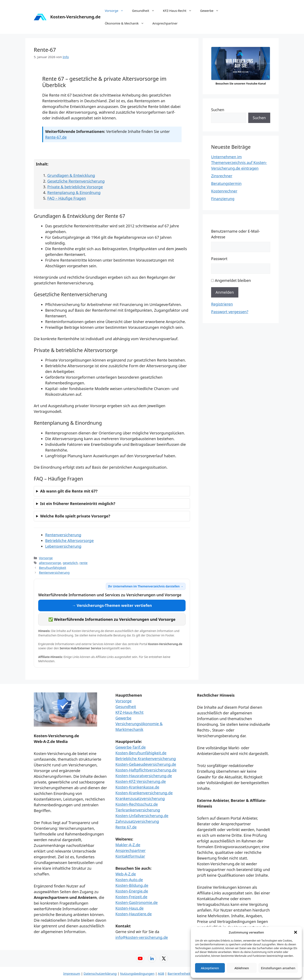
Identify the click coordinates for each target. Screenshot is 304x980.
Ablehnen (242, 968)
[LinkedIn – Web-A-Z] (152, 958)
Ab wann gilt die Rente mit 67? (69, 491)
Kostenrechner (224, 191)
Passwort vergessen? (230, 312)
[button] (296, 932)
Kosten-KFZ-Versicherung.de (141, 781)
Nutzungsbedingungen (137, 973)
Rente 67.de (126, 827)
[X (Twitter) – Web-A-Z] (164, 958)
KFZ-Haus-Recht (179, 11)
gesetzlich (70, 563)
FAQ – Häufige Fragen (67, 198)
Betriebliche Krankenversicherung (146, 759)
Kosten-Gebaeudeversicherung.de (146, 764)
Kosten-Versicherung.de (75, 17)
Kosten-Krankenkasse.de (137, 787)
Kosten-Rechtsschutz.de (137, 804)
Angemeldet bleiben (233, 280)
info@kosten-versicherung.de (142, 937)
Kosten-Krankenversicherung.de (144, 793)
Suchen (218, 110)
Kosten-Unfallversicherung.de (142, 816)
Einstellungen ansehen (278, 968)
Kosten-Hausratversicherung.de (144, 776)
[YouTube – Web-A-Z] (140, 958)
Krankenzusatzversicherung (140, 798)
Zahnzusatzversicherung (137, 821)
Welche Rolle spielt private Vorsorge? (75, 516)
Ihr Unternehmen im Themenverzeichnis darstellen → (146, 586)
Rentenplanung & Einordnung (74, 192)
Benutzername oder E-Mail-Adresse (235, 234)
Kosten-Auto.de (129, 880)
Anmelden (225, 292)
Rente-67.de (56, 137)
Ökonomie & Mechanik (126, 23)
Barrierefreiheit (179, 973)
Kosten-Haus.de (130, 908)
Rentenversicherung (63, 535)
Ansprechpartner (165, 23)
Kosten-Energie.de (132, 891)
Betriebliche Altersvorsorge (69, 541)
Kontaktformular (130, 856)
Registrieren (222, 304)
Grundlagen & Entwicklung (71, 175)
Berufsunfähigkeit (52, 568)
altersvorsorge (50, 563)
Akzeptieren (210, 968)
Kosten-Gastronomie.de (137, 902)
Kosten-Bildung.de (132, 885)
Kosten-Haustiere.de (134, 914)
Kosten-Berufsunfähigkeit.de (141, 753)
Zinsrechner (222, 176)
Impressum (72, 973)
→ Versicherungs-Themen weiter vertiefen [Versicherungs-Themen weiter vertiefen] (112, 605)
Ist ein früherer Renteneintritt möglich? (78, 504)
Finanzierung (223, 199)
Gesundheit (145, 11)
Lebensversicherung (63, 546)
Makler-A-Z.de (128, 845)
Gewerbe (212, 11)
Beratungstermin (226, 183)
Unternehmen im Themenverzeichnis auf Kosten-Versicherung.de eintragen (239, 162)
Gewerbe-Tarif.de (131, 747)
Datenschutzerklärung (100, 973)
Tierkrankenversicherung (138, 810)
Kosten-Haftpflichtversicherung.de (146, 770)
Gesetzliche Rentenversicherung (76, 181)
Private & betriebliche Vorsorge (75, 187)
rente (83, 563)
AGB (161, 973)
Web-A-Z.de (126, 874)
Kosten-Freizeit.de (131, 897)
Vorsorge (116, 11)
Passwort (219, 259)
